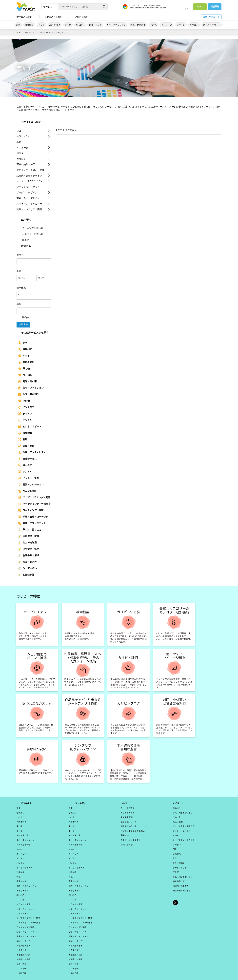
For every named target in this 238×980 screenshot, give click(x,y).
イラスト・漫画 (29, 478)
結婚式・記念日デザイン (29, 176)
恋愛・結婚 (26, 446)
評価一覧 (177, 816)
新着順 (24, 240)
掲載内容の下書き (181, 881)
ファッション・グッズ (28, 187)
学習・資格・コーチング (33, 517)
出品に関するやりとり (183, 872)
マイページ (178, 803)
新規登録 (215, 7)
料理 (23, 440)
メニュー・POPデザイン (29, 181)
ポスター (21, 153)
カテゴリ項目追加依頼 (131, 838)
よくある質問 (127, 816)
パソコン (194, 25)
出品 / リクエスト (211, 17)
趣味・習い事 (95, 25)
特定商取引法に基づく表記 (133, 829)
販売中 (24, 317)
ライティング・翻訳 (31, 510)
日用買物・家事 (29, 536)
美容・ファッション (116, 25)
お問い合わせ (127, 842)
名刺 (19, 142)
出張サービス (27, 459)
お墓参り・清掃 (29, 556)
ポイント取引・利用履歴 (184, 825)
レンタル (25, 472)
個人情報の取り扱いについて (134, 825)
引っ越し (80, 25)
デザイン (181, 25)
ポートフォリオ (180, 864)
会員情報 (177, 851)
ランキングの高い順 (31, 228)
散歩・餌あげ (27, 562)
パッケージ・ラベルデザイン (53, 33)
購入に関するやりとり (183, 812)
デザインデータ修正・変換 (30, 170)
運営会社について (129, 821)
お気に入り (178, 808)
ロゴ (19, 131)
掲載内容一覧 (179, 876)
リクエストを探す (53, 17)
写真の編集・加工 (26, 164)
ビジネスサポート (212, 25)
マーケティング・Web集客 (34, 504)
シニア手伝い (27, 568)
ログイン (200, 7)
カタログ (21, 159)
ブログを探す (81, 17)
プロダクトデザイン (27, 192)
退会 (175, 855)
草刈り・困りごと (30, 530)
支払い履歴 (178, 821)
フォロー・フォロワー (183, 829)
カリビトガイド (128, 812)
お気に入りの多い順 (31, 234)
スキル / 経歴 (178, 859)
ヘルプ (186, 9)
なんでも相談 (27, 491)
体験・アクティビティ (32, 452)
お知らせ (177, 833)
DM (174, 846)
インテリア (167, 25)
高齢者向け (55, 25)
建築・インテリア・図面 (29, 209)
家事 (18, 25)
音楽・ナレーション (31, 485)
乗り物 (68, 25)
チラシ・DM (23, 136)
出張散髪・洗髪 (29, 549)
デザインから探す (31, 122)
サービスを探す (24, 17)
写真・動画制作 (138, 25)
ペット (41, 25)
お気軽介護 (26, 575)
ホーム (20, 33)
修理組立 (29, 25)
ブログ (176, 868)
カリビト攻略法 (128, 808)
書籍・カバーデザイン (28, 198)
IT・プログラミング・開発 (34, 498)
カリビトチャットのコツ (184, 838)
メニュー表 (22, 148)
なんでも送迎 (27, 543)
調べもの (25, 465)
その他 (153, 25)
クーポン (177, 842)
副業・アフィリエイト (32, 523)
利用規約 (125, 833)
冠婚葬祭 (25, 433)
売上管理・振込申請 (182, 885)
